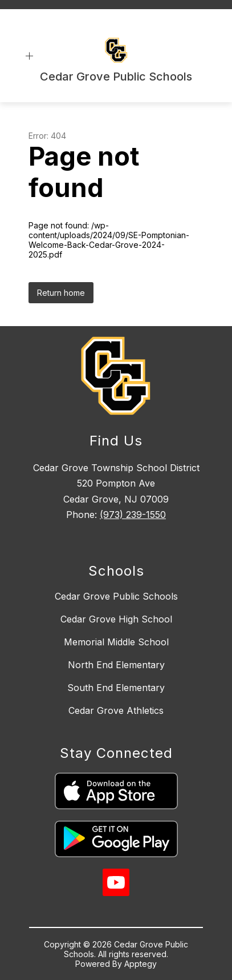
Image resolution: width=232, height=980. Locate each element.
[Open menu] (29, 56)
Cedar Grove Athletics (116, 710)
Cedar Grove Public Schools (116, 596)
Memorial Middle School (116, 642)
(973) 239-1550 (133, 515)
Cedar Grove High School (116, 619)
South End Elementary (116, 688)
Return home (61, 293)
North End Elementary (116, 665)
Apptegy (141, 964)
